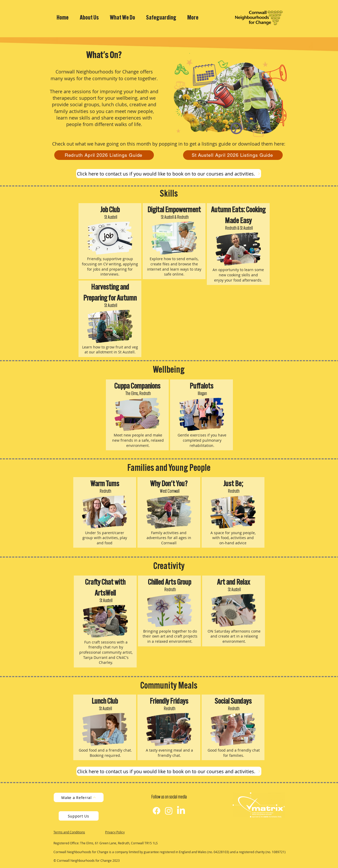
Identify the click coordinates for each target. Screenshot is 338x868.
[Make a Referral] (79, 797)
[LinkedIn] (181, 811)
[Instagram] (169, 811)
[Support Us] (79, 816)
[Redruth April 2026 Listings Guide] (104, 155)
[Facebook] (156, 811)
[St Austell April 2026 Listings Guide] (233, 155)
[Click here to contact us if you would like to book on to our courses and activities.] (169, 174)
